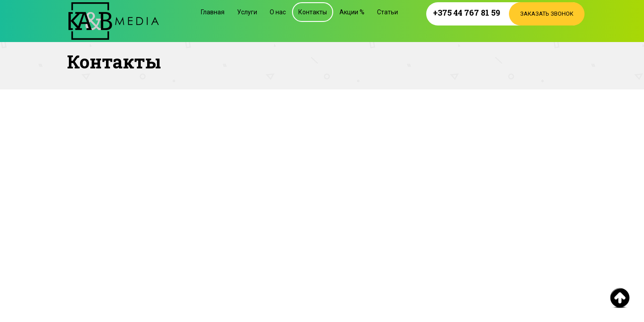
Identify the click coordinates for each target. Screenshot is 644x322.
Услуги (247, 12)
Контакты (313, 12)
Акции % (352, 12)
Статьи (388, 12)
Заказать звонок (547, 14)
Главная (213, 12)
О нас (278, 12)
